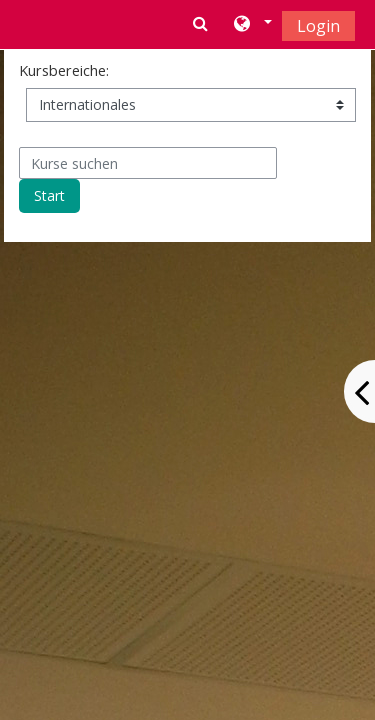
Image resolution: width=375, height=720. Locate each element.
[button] (251, 25)
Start (49, 195)
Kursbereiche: (64, 70)
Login (318, 26)
